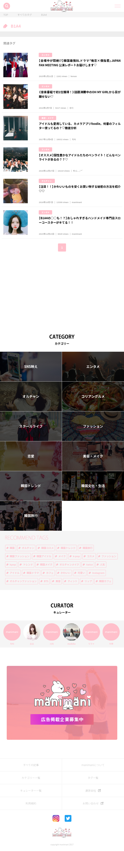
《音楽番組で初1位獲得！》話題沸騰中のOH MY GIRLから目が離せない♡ (80, 97)
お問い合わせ (91, 820)
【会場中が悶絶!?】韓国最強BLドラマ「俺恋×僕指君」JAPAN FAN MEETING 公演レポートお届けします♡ (80, 63)
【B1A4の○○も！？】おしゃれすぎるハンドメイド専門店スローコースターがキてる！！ (80, 234)
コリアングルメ (93, 413)
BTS (46, 598)
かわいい (66, 590)
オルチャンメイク (69, 582)
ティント (72, 598)
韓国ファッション (20, 573)
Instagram (98, 590)
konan (74, 79)
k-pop (76, 573)
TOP (6, 15)
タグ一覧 (93, 795)
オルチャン (31, 413)
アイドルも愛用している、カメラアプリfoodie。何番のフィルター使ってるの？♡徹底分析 (80, 131)
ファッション (93, 443)
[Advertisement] (62, 307)
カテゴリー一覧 (31, 795)
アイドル (15, 590)
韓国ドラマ (33, 590)
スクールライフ (31, 443)
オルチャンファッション (23, 598)
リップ (88, 598)
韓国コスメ (47, 565)
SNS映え (31, 383)
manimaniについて (93, 782)
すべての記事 (31, 782)
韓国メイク (46, 582)
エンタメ (45, 55)
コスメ (91, 573)
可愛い (81, 590)
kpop (13, 582)
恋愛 (31, 473)
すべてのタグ (25, 15)
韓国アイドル (44, 573)
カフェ (50, 590)
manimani (77, 216)
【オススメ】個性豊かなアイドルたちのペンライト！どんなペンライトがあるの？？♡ (80, 166)
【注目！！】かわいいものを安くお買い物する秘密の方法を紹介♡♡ (80, 200)
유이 (71, 114)
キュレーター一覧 (31, 808)
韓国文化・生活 (93, 503)
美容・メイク (47, 124)
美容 (58, 598)
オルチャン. (47, 192)
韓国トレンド (31, 503)
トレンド (28, 582)
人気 (103, 582)
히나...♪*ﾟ (78, 182)
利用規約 (31, 820)
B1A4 (44, 15)
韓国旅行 (31, 533)
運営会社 (91, 808)
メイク (62, 573)
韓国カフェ (105, 598)
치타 (74, 148)
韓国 (12, 565)
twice (89, 582)
